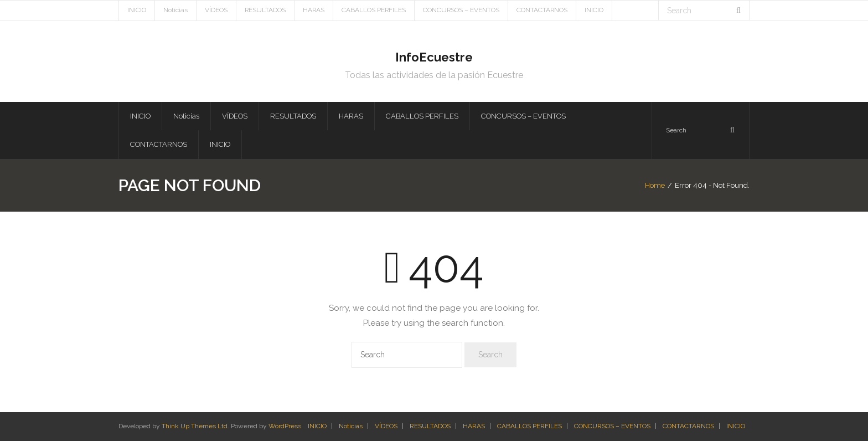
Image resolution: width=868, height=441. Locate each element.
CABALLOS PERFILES (374, 10)
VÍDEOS (216, 10)
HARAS (314, 10)
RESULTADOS (265, 10)
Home (655, 185)
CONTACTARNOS (542, 10)
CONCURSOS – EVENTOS (461, 10)
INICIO (137, 10)
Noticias (175, 10)
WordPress (285, 426)
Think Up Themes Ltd (195, 426)
